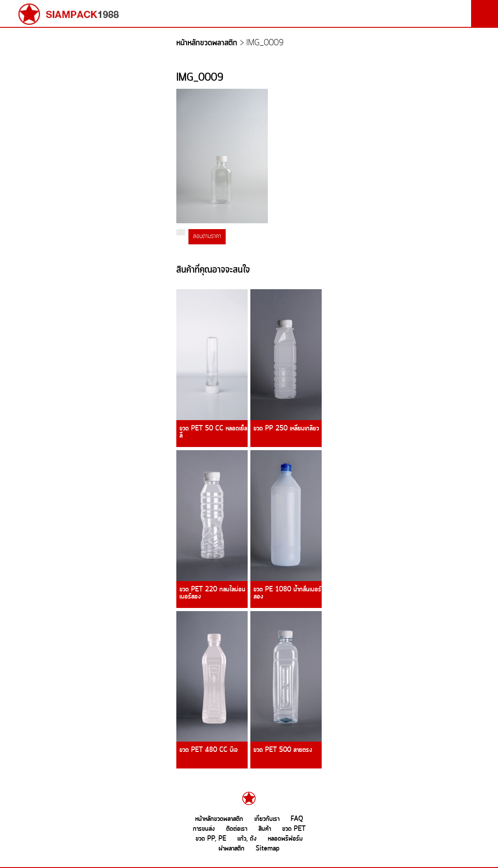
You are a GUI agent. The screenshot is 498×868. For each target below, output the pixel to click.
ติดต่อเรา (237, 829)
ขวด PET (294, 829)
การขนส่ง (204, 829)
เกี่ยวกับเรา (267, 819)
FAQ (297, 819)
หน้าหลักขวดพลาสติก (207, 43)
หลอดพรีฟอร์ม (285, 839)
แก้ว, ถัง (247, 839)
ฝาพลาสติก (232, 849)
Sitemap (268, 849)
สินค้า (265, 829)
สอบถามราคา (207, 237)
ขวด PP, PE (211, 839)
